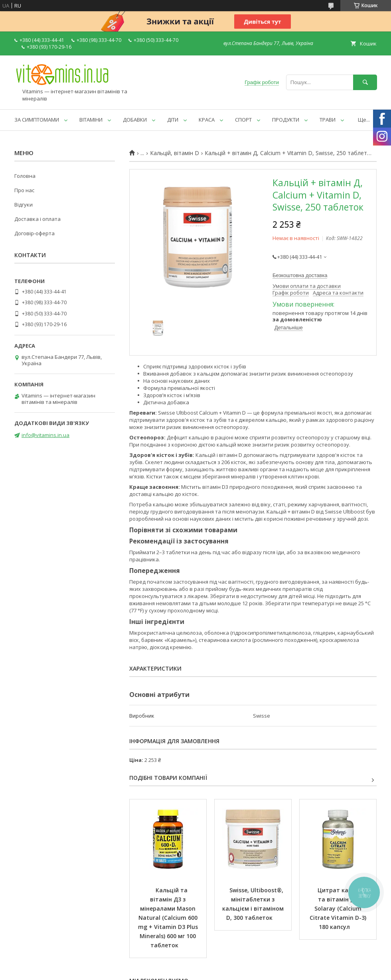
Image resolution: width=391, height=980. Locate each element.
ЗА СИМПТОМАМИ (37, 120)
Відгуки (24, 205)
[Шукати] (365, 82)
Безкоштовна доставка (300, 275)
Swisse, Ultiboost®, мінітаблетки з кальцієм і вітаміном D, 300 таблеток (254, 904)
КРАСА (207, 120)
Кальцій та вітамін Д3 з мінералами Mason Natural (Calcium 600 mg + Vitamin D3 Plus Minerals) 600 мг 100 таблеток (169, 918)
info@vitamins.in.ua (45, 435)
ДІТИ (173, 120)
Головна (25, 176)
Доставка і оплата (38, 219)
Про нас (24, 190)
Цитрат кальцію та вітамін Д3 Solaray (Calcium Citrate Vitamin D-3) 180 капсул (339, 908)
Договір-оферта (35, 233)
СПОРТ (243, 120)
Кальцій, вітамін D (175, 153)
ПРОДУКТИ (286, 120)
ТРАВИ (328, 120)
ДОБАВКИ (135, 120)
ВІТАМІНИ (91, 120)
